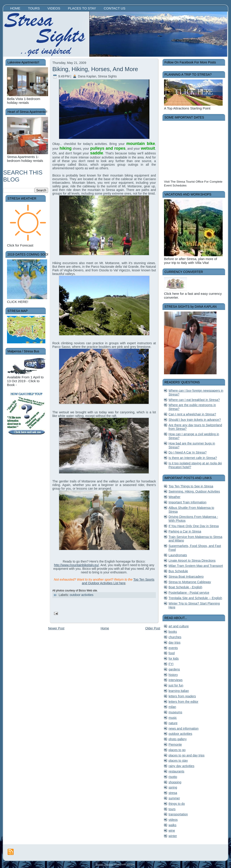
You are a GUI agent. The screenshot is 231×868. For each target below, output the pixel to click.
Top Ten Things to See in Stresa (191, 486)
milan (172, 707)
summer (174, 798)
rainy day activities (181, 766)
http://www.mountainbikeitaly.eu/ (76, 565)
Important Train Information (187, 502)
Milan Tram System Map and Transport (196, 566)
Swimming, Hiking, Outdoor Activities (194, 491)
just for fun (176, 685)
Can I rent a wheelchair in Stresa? (192, 414)
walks (172, 825)
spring (173, 787)
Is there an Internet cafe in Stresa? (193, 458)
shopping (175, 782)
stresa (173, 793)
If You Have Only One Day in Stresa (194, 526)
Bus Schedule (178, 571)
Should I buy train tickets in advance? (195, 420)
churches (175, 637)
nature (173, 723)
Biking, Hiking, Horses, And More (95, 69)
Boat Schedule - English (185, 587)
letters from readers (182, 696)
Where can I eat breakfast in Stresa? (194, 400)
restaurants (176, 771)
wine (172, 831)
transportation (178, 814)
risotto (173, 777)
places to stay (178, 761)
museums (175, 712)
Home (105, 628)
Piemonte (175, 745)
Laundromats (178, 555)
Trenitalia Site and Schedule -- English (195, 598)
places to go (177, 750)
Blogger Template (104, 865)
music (173, 718)
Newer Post (56, 628)
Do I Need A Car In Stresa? (188, 452)
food (172, 653)
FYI (171, 664)
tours (172, 809)
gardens (174, 669)
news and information (184, 728)
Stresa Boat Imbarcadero (186, 577)
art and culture (179, 626)
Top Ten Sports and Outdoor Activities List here (118, 581)
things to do (177, 804)
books (173, 632)
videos (173, 820)
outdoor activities (82, 595)
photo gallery (178, 739)
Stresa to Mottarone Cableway (190, 582)
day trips (174, 642)
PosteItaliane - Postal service (189, 593)
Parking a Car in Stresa (185, 531)
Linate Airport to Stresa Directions (192, 561)
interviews (176, 680)
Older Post (153, 628)
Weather (174, 497)
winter (173, 836)
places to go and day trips (187, 755)
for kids (174, 659)
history (173, 675)
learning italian (179, 691)
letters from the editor (183, 702)
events (173, 648)
